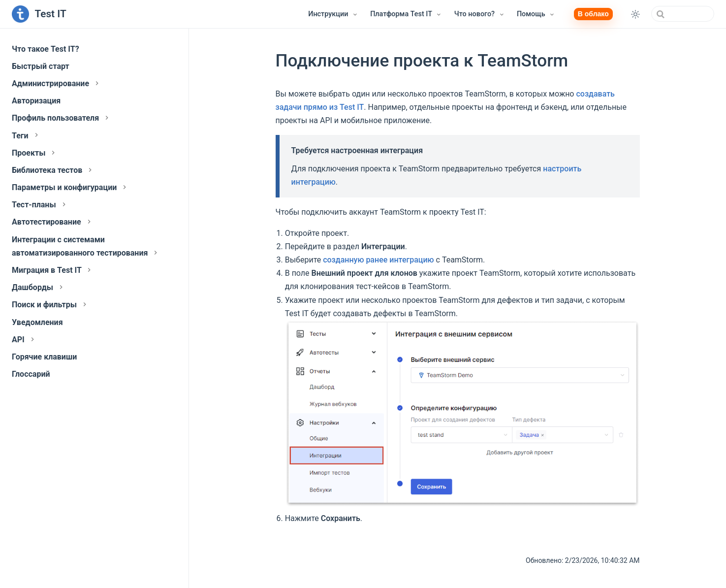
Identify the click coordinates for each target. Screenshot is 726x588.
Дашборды (38, 287)
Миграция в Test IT (52, 270)
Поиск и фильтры (50, 305)
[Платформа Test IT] (406, 14)
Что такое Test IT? (46, 49)
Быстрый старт (41, 66)
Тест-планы (40, 205)
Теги (26, 136)
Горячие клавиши (44, 357)
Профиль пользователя (61, 118)
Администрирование (56, 83)
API (24, 340)
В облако (593, 14)
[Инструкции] (333, 14)
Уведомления (37, 322)
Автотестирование (52, 222)
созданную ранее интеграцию (378, 260)
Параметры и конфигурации (70, 187)
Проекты (34, 153)
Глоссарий (31, 374)
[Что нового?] (480, 14)
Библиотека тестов (53, 170)
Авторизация (36, 101)
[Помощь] (536, 14)
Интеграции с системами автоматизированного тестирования (86, 246)
